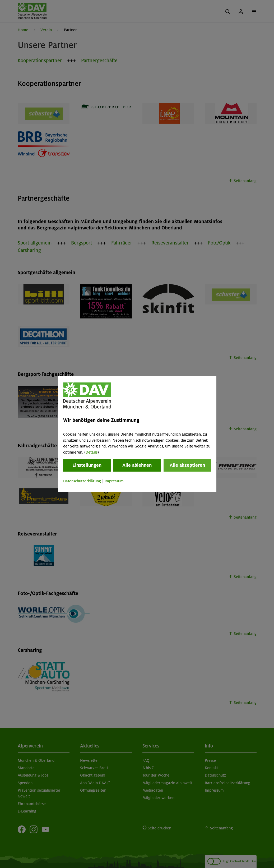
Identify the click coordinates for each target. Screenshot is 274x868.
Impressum (114, 481)
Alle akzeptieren (187, 465)
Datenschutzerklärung (82, 481)
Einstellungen (87, 465)
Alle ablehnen (137, 465)
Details (92, 452)
